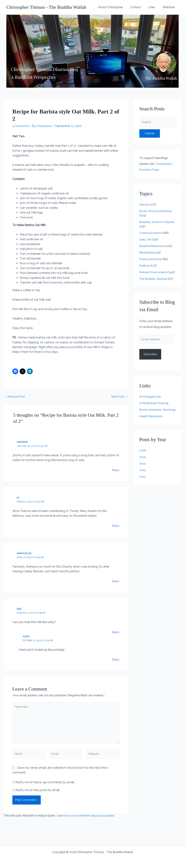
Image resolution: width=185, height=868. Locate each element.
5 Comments (21, 126)
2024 (143, 473)
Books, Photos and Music (156, 211)
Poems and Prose (151, 259)
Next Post (119, 397)
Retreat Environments (154, 272)
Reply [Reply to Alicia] (115, 659)
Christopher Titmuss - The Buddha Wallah (46, 7)
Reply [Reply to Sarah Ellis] (115, 581)
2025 (143, 466)
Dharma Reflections (153, 246)
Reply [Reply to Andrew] (115, 470)
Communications (151, 233)
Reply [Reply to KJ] (115, 525)
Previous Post (15, 397)
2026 (143, 459)
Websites (169, 7)
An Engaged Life (151, 401)
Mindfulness (147, 253)
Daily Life (146, 239)
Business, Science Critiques (157, 222)
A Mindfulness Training (154, 408)
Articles (144, 204)
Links (154, 7)
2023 (143, 479)
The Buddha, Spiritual (154, 283)
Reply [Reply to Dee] (115, 632)
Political (145, 266)
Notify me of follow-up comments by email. (45, 785)
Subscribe (150, 359)
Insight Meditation (151, 425)
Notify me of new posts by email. (38, 793)
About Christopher (116, 7)
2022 (143, 486)
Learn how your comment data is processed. (87, 818)
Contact (139, 7)
